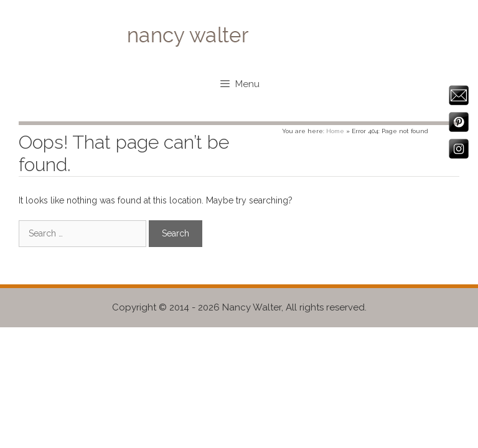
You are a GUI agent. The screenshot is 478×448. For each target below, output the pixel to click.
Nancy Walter (252, 307)
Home (335, 131)
